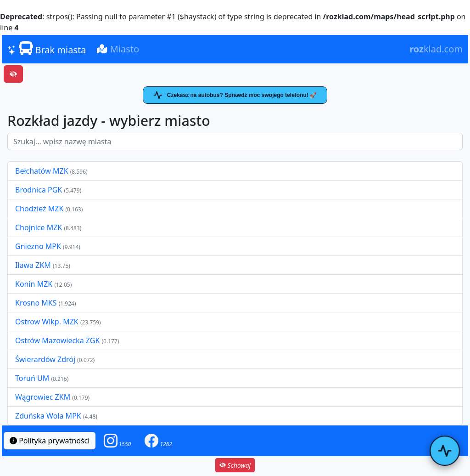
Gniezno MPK (39, 246)
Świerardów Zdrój (45, 359)
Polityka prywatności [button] (50, 441)
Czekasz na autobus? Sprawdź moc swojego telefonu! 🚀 (235, 95)
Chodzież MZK (39, 209)
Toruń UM (32, 378)
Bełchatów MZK (42, 171)
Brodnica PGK (39, 190)
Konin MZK (34, 284)
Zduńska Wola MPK (48, 416)
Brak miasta (47, 49)
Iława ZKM (33, 265)
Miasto (118, 49)
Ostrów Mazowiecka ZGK (58, 340)
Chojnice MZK (39, 227)
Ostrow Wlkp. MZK (48, 322)
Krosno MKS (37, 303)
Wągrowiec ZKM (44, 397)
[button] (117, 441)
